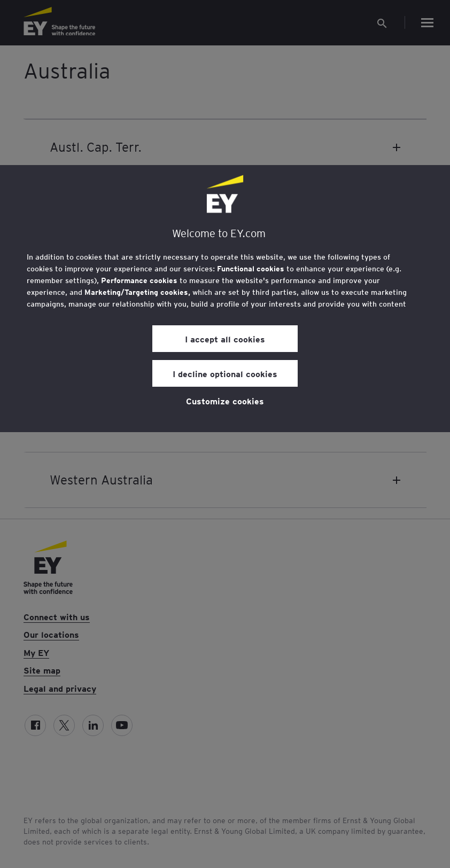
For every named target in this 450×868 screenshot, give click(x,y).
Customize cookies (225, 401)
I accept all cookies (225, 339)
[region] (225, 299)
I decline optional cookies (225, 373)
